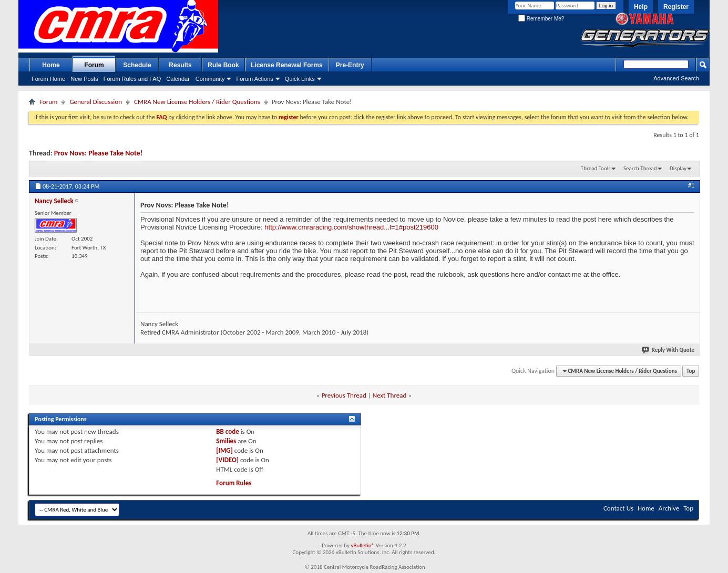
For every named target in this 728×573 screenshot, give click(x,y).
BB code (227, 431)
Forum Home (48, 79)
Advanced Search (676, 78)
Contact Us (618, 508)
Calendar (178, 79)
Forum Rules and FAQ (132, 79)
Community (210, 79)
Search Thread (640, 168)
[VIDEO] (227, 460)
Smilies (226, 441)
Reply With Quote (669, 350)
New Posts (84, 79)
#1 (691, 185)
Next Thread (390, 395)
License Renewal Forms (287, 65)
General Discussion (96, 102)
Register (676, 7)
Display (678, 168)
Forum (94, 65)
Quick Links (300, 79)
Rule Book (223, 65)
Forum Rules (234, 483)
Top (691, 371)
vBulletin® (362, 545)
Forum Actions (254, 79)
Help (641, 7)
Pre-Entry (350, 65)
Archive (669, 508)
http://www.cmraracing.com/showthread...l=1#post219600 (351, 227)
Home (51, 65)
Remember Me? (541, 19)
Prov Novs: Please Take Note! (98, 153)
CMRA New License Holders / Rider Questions (197, 102)
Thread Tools (596, 168)
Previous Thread (344, 395)
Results (180, 65)
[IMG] (224, 450)
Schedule (137, 65)
